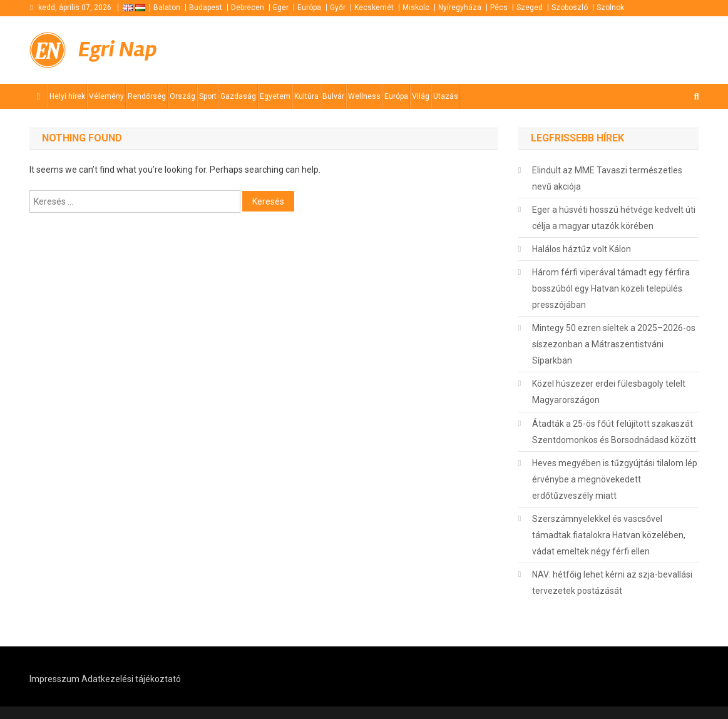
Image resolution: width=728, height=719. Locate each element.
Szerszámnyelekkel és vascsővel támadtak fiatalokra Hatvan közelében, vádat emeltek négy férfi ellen (609, 535)
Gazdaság (238, 96)
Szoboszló (570, 8)
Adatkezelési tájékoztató (131, 679)
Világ (421, 96)
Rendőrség (147, 96)
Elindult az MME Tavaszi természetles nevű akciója (607, 178)
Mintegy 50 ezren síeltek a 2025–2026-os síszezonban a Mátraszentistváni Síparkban (614, 344)
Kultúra (306, 96)
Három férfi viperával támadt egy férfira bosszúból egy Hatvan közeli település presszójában (611, 288)
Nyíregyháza (460, 8)
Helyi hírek (67, 96)
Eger (281, 8)
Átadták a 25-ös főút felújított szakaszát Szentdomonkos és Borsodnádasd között (614, 432)
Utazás (446, 96)
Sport (208, 96)
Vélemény (106, 96)
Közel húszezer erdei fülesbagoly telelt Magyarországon (609, 392)
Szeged (530, 8)
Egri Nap (118, 49)
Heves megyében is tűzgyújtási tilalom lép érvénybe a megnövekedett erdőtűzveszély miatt (615, 479)
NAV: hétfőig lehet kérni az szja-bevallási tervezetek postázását (612, 583)
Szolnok (610, 8)
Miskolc (416, 8)
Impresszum (54, 679)
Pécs (499, 8)
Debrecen (248, 8)
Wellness (364, 96)
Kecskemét (374, 8)
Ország (182, 96)
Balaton (167, 8)
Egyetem (275, 96)
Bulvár (333, 96)
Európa (309, 8)
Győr (338, 8)
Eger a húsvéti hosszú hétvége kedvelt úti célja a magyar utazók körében (614, 218)
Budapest (206, 8)
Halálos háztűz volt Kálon (582, 249)
